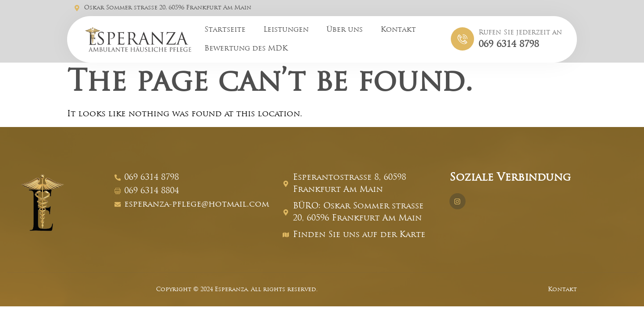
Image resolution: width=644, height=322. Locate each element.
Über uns (345, 30)
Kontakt (398, 30)
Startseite (225, 30)
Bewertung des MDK (246, 49)
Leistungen (286, 30)
